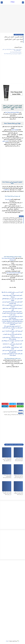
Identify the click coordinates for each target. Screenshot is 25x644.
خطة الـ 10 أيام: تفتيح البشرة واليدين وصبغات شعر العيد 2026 (18, 493)
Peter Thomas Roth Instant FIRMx (12, 112)
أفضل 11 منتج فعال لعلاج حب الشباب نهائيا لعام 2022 (12, 320)
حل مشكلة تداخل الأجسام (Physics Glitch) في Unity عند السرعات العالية (12, 221)
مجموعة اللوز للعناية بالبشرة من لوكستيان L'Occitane (12, 321)
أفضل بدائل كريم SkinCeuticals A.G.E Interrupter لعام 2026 (12, 223)
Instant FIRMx (17, 273)
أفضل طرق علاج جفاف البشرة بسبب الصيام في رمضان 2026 (7, 493)
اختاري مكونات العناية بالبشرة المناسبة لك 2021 (12, 312)
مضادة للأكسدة (7, 190)
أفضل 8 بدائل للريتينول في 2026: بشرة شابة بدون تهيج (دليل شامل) (19, 476)
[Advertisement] (12, 19)
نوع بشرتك (12, 260)
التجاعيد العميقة (15, 130)
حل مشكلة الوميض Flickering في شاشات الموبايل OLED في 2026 (12, 218)
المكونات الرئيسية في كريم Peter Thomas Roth (12, 54)
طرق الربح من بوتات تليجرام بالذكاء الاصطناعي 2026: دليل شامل (12, 220)
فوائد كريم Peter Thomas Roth (15, 52)
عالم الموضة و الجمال (19, 35)
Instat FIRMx (12, 258)
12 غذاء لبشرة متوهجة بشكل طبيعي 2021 (12, 326)
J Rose (12, 2)
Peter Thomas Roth (6, 258)
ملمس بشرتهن (5, 141)
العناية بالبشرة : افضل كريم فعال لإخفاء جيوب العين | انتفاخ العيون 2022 (12, 50)
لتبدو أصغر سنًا (8, 199)
